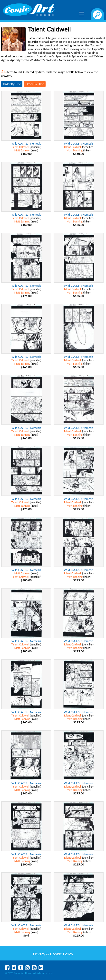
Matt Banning (22, 150)
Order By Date (35, 84)
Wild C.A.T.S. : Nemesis (26, 143)
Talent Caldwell (20, 147)
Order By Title (12, 84)
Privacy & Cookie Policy (53, 954)
